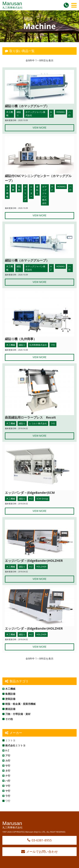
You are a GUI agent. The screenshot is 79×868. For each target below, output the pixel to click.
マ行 (8, 786)
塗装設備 (10, 699)
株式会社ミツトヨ (15, 745)
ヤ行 (8, 791)
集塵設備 (10, 694)
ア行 (8, 755)
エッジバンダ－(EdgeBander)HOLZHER (34, 561)
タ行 (8, 771)
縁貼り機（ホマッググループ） (27, 106)
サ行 (8, 766)
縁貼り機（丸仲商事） (21, 339)
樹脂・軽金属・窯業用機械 (20, 704)
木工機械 (10, 689)
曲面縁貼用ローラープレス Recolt (30, 417)
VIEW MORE (39, 128)
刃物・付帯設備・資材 (18, 714)
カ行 (8, 761)
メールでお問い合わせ (39, 852)
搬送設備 (10, 709)
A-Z (7, 750)
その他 (9, 719)
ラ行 (8, 796)
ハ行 (8, 781)
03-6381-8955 (39, 840)
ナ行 (8, 776)
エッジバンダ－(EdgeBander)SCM (30, 493)
